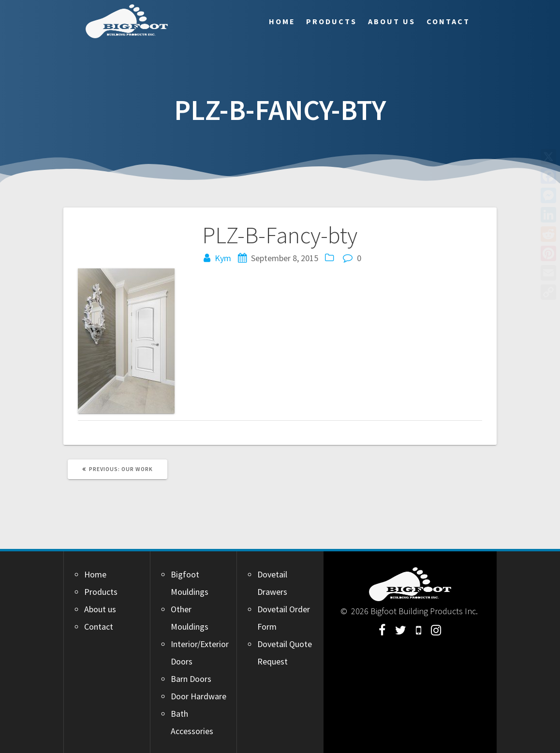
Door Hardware (199, 696)
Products (332, 21)
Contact (448, 21)
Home (282, 21)
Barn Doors (191, 679)
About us (392, 21)
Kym (223, 258)
